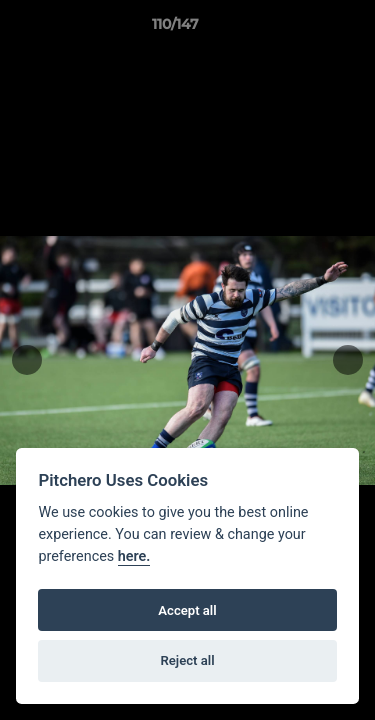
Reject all (187, 660)
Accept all (187, 610)
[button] (303, 29)
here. (134, 556)
